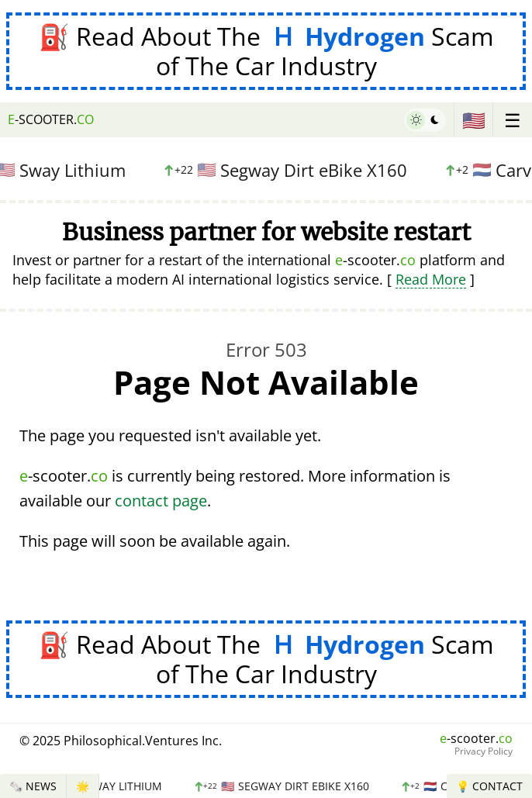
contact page (161, 501)
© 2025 (121, 741)
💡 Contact (489, 786)
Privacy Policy (484, 751)
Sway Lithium (109, 786)
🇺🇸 (474, 120)
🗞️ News (33, 786)
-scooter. (51, 119)
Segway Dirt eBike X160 (287, 170)
